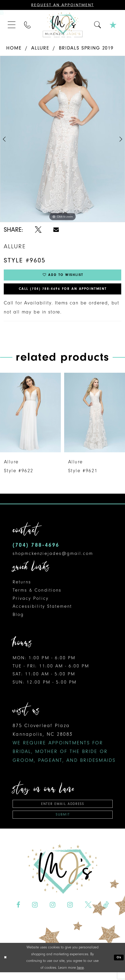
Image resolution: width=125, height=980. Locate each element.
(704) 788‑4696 (36, 549)
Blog (18, 619)
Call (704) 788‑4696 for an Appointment (63, 292)
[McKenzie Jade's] (62, 25)
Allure (40, 48)
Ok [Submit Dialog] (118, 965)
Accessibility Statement (42, 611)
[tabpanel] (62, 139)
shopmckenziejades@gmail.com (53, 558)
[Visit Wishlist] (113, 25)
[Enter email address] (63, 809)
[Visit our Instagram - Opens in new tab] (35, 912)
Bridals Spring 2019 (86, 48)
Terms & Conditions (37, 594)
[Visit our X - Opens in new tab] (88, 912)
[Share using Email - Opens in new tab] (56, 230)
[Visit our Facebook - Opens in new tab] (18, 912)
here (80, 975)
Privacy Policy (31, 602)
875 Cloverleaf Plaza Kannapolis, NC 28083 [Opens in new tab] (64, 747)
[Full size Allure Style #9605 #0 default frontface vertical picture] (62, 139)
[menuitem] (12, 25)
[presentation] (30, 417)
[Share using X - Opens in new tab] (38, 230)
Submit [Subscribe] (63, 822)
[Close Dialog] (6, 965)
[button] (12, 25)
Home (14, 48)
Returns (22, 586)
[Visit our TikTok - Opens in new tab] (106, 912)
